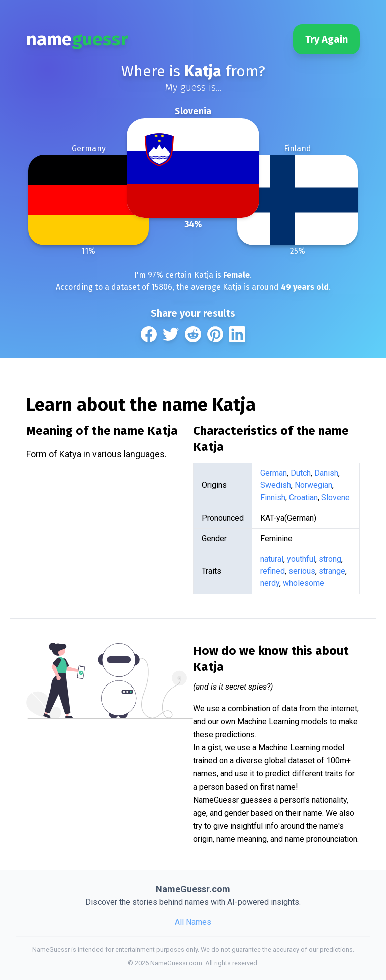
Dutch (301, 473)
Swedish (276, 485)
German (274, 473)
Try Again (326, 39)
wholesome (304, 583)
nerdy (270, 583)
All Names (193, 922)
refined (273, 571)
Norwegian (313, 485)
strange (332, 571)
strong (330, 559)
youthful (301, 559)
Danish (326, 473)
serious (302, 571)
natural (272, 559)
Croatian (303, 497)
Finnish (273, 497)
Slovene (335, 497)
